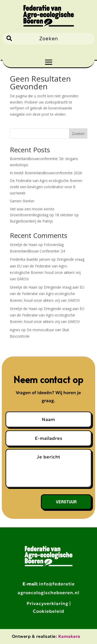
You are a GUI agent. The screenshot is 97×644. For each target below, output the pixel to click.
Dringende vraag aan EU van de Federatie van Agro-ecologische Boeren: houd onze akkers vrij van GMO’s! (47, 294)
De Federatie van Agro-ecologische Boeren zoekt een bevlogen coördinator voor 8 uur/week (46, 187)
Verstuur (66, 502)
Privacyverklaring (47, 603)
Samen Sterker (22, 201)
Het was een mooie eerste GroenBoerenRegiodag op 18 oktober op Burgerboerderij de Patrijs (44, 215)
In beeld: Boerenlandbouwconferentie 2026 (46, 173)
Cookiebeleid (48, 611)
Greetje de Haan (24, 245)
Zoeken (78, 134)
